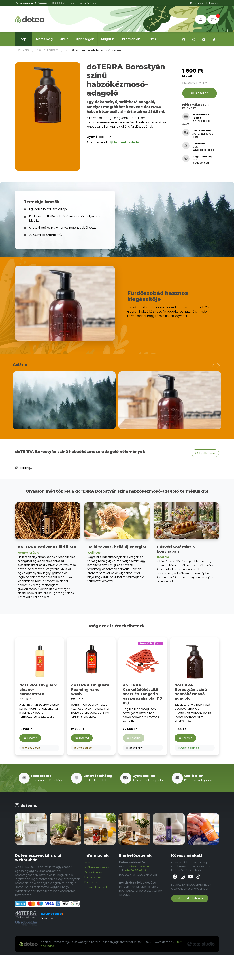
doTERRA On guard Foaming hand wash (90, 690)
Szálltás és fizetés (87, 3)
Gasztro (163, 557)
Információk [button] (131, 39)
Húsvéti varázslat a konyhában (176, 549)
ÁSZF (73, 3)
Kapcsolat (91, 882)
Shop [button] (22, 39)
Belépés (212, 3)
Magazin (108, 39)
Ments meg (44, 39)
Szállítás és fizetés (97, 867)
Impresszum (93, 877)
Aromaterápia (29, 553)
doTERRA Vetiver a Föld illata (47, 547)
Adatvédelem (94, 872)
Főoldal (24, 50)
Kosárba (200, 93)
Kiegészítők (53, 50)
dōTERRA (39, 680)
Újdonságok (85, 39)
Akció (64, 39)
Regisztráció (197, 3)
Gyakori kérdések (96, 887)
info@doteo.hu (139, 866)
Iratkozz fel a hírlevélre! (190, 898)
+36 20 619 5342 (59, 3)
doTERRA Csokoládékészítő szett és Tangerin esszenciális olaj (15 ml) (142, 694)
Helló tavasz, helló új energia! (117, 547)
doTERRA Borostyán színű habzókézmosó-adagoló (191, 692)
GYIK (153, 39)
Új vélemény (205, 453)
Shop (39, 50)
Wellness (94, 553)
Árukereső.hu (47, 919)
